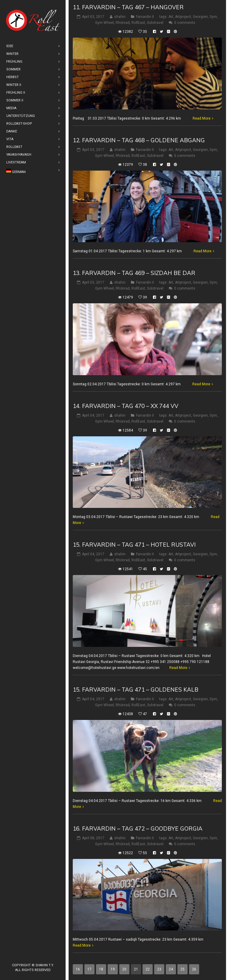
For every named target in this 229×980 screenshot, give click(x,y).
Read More (202, 118)
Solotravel (155, 23)
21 (136, 969)
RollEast (138, 23)
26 (194, 969)
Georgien (200, 17)
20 (124, 969)
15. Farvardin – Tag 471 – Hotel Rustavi (134, 545)
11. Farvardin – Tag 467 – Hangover (128, 7)
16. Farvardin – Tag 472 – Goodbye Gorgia (138, 828)
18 (101, 969)
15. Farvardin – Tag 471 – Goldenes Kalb (136, 690)
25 (182, 969)
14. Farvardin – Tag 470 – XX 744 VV (126, 406)
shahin (120, 17)
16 (78, 969)
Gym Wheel (105, 23)
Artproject (183, 17)
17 (89, 969)
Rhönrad (123, 23)
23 (159, 969)
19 (113, 969)
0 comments (185, 23)
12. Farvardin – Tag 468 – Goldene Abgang (139, 140)
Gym (213, 17)
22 (148, 969)
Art (171, 17)
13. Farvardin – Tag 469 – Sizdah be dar (134, 273)
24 (171, 969)
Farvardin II (145, 17)
